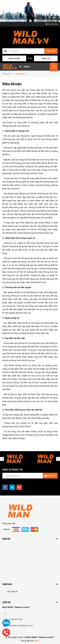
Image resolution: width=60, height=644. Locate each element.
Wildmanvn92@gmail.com (21, 626)
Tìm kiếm (51, 51)
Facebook (12, 591)
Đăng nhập (14, 59)
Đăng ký (46, 59)
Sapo (36, 641)
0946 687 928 (16, 619)
